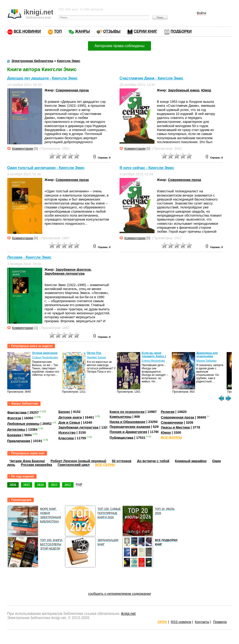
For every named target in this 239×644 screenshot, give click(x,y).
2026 (13, 485)
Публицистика (122, 437)
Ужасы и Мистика (175, 427)
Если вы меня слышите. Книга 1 (154, 355)
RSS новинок (181, 622)
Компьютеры (121, 417)
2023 (54, 485)
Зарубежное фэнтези (73, 270)
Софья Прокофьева (45, 357)
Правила (220, 622)
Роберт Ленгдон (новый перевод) (78, 461)
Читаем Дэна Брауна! (27, 461)
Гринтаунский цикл (74, 465)
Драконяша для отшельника (207, 355)
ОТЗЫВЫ (112, 31)
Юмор (206, 90)
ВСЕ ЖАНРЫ (171, 437)
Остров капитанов (45, 353)
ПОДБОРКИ (181, 31)
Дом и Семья (69, 422)
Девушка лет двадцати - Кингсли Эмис (42, 78)
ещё (79, 484)
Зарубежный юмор (184, 90)
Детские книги (70, 417)
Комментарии (23, 149)
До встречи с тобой (153, 461)
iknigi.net (128, 614)
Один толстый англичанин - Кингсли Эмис (46, 168)
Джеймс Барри (96, 357)
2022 (68, 485)
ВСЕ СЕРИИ (105, 465)
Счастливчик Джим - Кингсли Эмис (151, 78)
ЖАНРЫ (83, 31)
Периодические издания (130, 427)
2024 (40, 485)
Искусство (67, 433)
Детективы (16, 429)
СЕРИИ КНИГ (146, 31)
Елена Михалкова (153, 361)
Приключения (19, 441)
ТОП (58, 31)
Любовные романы (23, 424)
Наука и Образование (128, 422)
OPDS (162, 622)
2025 (27, 485)
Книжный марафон (191, 461)
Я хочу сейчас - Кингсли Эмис (147, 168)
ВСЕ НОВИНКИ (27, 31)
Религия (168, 412)
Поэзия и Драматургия (128, 432)
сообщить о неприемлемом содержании (120, 594)
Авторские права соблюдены (119, 46)
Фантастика (17, 412)
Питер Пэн (94, 353)
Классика (66, 438)
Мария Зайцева (206, 361)
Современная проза (72, 90)
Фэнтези (14, 418)
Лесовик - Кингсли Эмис (29, 258)
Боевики (14, 435)
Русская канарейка (36, 465)
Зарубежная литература (65, 274)
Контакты (202, 622)
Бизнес (64, 412)
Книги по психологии (127, 412)
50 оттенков (122, 461)
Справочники (172, 422)
